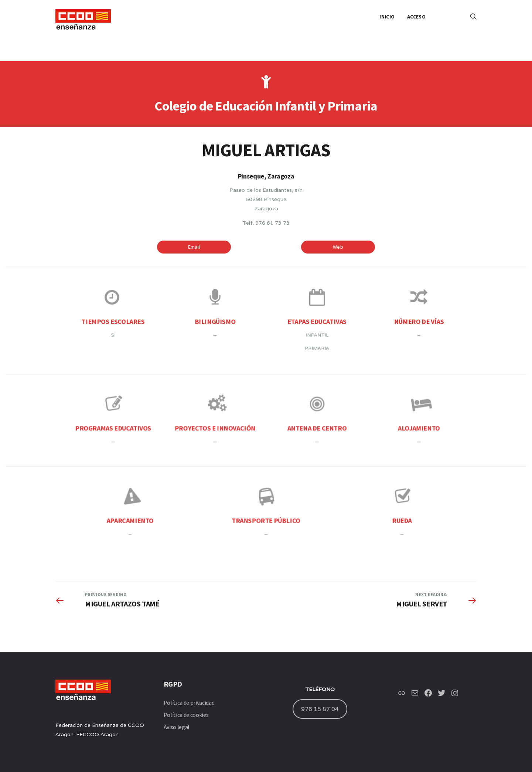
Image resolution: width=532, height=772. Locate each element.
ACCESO (416, 17)
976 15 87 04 (320, 709)
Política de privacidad (189, 703)
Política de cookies (186, 715)
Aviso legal (177, 727)
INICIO (387, 17)
